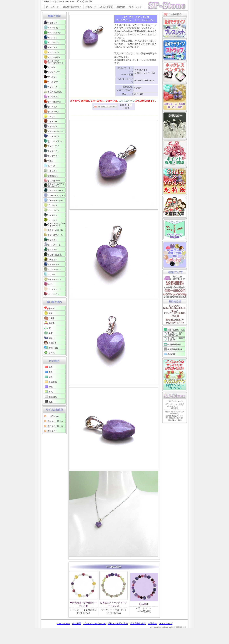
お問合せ (152, 624)
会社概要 (77, 624)
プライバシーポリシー (94, 624)
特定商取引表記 (138, 624)
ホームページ (63, 624)
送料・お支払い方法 (118, 624)
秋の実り (144, 604)
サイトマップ (166, 624)
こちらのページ (127, 101)
